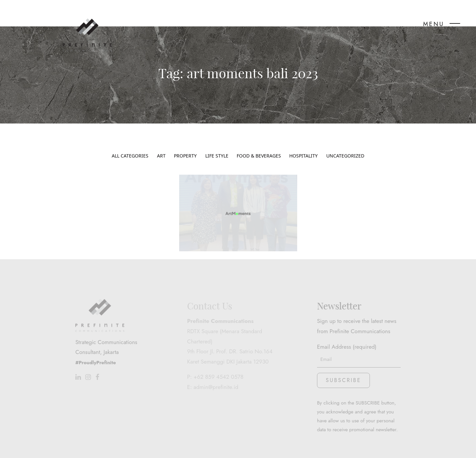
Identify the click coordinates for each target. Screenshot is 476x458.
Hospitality (303, 145)
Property (185, 145)
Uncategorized (345, 145)
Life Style (217, 145)
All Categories (130, 145)
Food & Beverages (259, 145)
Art (161, 145)
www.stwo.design (340, 447)
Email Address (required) (359, 329)
